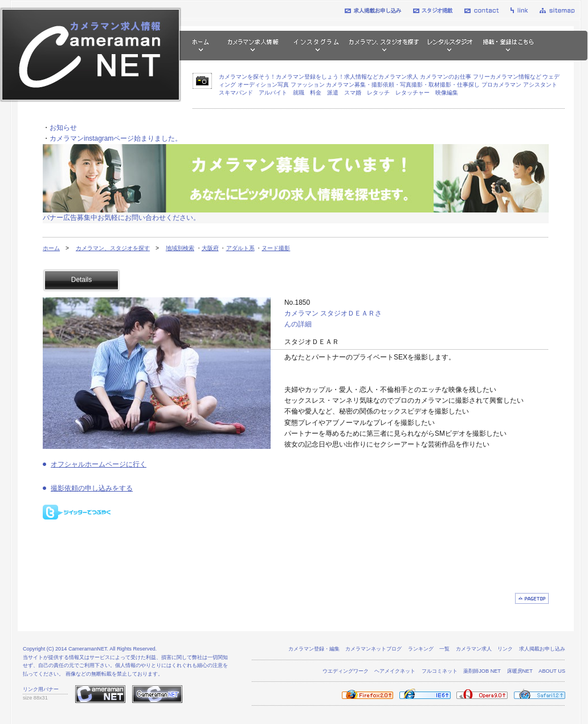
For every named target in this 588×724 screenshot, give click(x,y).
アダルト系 (240, 248)
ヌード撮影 (276, 248)
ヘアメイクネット (395, 671)
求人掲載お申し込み (542, 649)
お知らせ (63, 128)
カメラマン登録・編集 (314, 649)
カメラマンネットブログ (373, 649)
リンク (505, 649)
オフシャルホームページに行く (99, 464)
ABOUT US (552, 671)
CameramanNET (88, 649)
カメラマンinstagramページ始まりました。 (116, 138)
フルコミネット (440, 671)
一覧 (444, 649)
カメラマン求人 (474, 649)
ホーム (51, 248)
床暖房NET (520, 671)
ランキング (421, 649)
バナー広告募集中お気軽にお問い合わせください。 (121, 218)
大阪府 (210, 248)
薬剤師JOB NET (482, 671)
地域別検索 (180, 248)
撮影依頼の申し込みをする (92, 488)
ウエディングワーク (346, 671)
